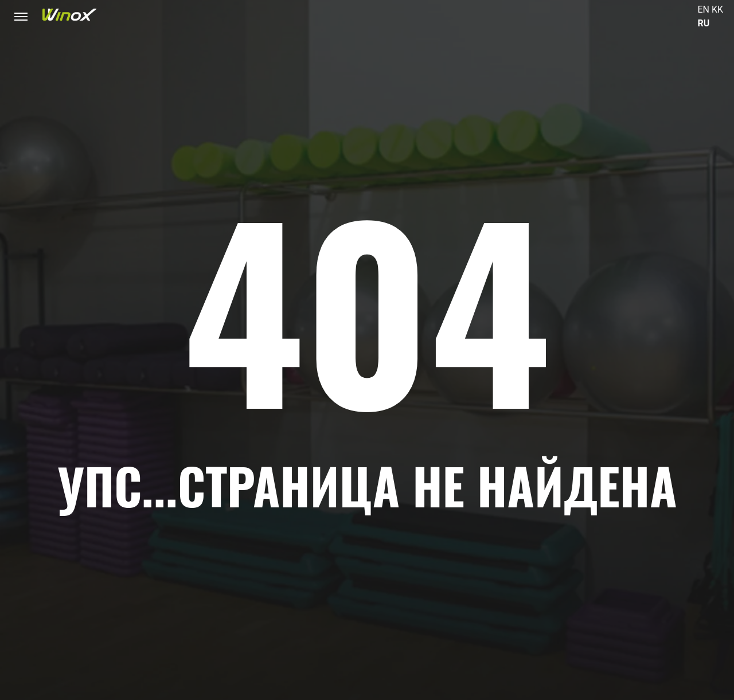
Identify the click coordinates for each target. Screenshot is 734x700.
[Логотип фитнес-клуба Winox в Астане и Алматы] (70, 15)
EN (704, 9)
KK (717, 9)
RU (704, 23)
